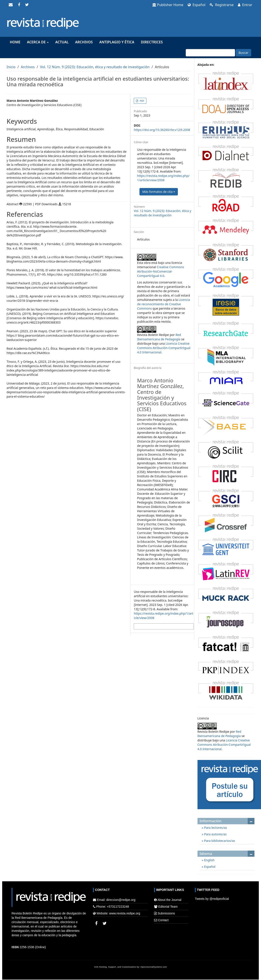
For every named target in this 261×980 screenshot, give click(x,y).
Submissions (166, 913)
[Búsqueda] (210, 53)
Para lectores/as (215, 828)
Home (15, 42)
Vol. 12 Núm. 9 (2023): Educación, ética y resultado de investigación (95, 67)
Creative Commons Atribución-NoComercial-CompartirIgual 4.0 (161, 271)
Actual (62, 42)
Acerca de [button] (38, 42)
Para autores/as (215, 834)
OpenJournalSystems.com (154, 967)
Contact (163, 920)
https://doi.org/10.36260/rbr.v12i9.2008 (162, 130)
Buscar (243, 53)
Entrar (245, 5)
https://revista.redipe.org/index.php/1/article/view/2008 (163, 178)
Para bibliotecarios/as (219, 841)
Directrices (152, 42)
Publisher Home (168, 5)
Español (197, 5)
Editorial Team (168, 907)
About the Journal (169, 900)
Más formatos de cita (159, 192)
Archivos (84, 42)
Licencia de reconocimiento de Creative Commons (163, 304)
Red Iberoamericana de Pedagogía (159, 337)
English (209, 860)
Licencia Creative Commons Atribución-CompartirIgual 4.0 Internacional (164, 348)
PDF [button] (142, 101)
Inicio (11, 67)
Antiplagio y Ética (117, 42)
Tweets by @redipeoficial (212, 899)
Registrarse (222, 5)
